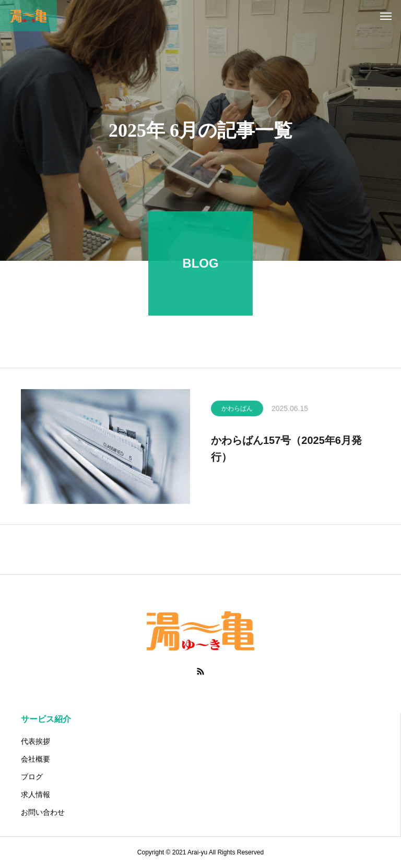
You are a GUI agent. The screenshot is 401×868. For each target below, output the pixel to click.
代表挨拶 (36, 741)
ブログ (32, 777)
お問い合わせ (43, 812)
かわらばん (237, 412)
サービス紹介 (46, 719)
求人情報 (36, 794)
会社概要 (36, 759)
